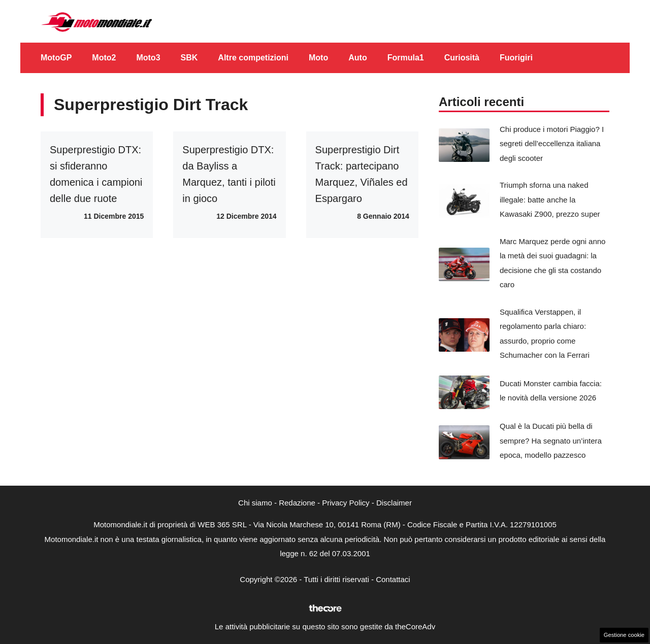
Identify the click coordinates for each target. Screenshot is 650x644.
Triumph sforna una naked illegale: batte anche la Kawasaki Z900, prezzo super (550, 199)
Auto (357, 58)
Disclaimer (394, 503)
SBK (189, 58)
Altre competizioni (253, 58)
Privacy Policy (346, 503)
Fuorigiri (516, 58)
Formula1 (406, 58)
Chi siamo (255, 503)
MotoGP (56, 58)
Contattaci (393, 579)
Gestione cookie (624, 635)
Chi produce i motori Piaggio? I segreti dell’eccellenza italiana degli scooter (552, 144)
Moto (318, 58)
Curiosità (462, 58)
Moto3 (148, 58)
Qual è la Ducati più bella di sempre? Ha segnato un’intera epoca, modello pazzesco (551, 440)
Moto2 (104, 58)
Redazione (297, 503)
